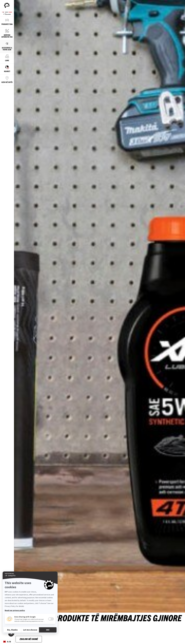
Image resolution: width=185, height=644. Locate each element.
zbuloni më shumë (29, 639)
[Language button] (7, 642)
